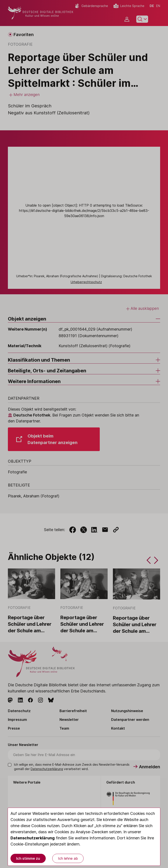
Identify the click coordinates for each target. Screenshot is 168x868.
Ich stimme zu (28, 858)
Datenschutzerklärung (33, 838)
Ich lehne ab (68, 858)
